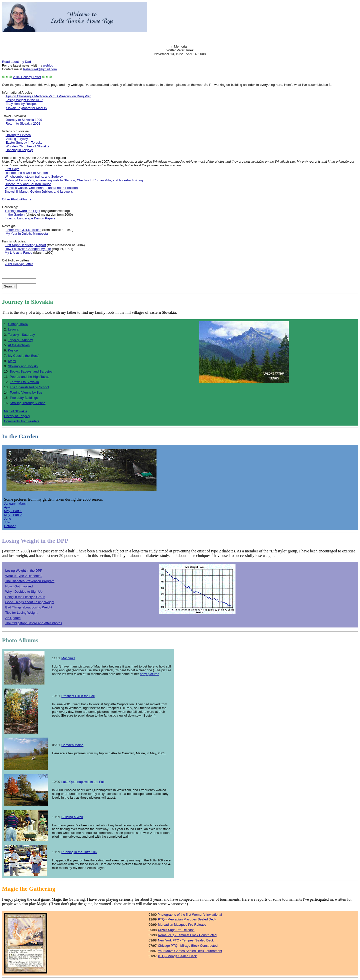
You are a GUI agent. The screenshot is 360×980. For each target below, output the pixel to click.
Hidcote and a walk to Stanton (26, 173)
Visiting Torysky (17, 139)
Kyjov (12, 361)
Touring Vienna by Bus (26, 392)
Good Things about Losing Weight (30, 602)
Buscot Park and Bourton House (28, 184)
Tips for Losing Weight (21, 613)
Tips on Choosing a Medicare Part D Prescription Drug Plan (48, 96)
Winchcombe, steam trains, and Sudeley (34, 177)
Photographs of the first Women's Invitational (190, 915)
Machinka (68, 658)
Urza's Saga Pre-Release (176, 930)
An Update (13, 618)
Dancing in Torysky (19, 150)
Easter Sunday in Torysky (24, 142)
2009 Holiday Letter (19, 264)
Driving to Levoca (18, 135)
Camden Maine (72, 745)
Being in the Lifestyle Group (25, 597)
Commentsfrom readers (22, 421)
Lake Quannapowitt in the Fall (83, 782)
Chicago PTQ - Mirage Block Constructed (188, 946)
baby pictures (149, 674)
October (10, 526)
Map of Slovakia (16, 411)
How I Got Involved (19, 586)
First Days (12, 169)
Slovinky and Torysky (23, 366)
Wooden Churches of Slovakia (27, 146)
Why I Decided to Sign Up (24, 592)
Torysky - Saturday (21, 335)
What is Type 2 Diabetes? (24, 576)
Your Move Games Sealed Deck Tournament (190, 951)
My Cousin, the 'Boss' (23, 356)
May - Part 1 (13, 511)
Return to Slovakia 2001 (23, 123)
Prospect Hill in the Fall (78, 696)
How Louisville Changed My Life (28, 249)
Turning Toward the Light (22, 211)
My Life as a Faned (19, 253)
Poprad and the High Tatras (29, 377)
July (7, 522)
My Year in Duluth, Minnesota (27, 234)
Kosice (13, 350)
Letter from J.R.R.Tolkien (23, 230)
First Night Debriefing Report (25, 245)
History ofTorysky (17, 416)
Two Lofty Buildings (24, 398)
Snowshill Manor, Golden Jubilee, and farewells (39, 192)
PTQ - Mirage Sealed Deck (177, 956)
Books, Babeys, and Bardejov (31, 371)
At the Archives (19, 345)
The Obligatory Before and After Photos (34, 623)
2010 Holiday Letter (27, 77)
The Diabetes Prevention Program (30, 581)
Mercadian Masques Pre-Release (182, 925)
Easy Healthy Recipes (21, 104)
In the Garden (15, 215)
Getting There (18, 324)
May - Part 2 (13, 515)
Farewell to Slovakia (24, 382)
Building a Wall (72, 817)
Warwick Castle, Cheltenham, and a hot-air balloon (41, 188)
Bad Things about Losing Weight (29, 607)
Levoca (13, 329)
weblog (48, 65)
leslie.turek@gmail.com (40, 69)
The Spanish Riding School (29, 387)
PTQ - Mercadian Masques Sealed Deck (187, 919)
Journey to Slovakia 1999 (24, 120)
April (7, 507)
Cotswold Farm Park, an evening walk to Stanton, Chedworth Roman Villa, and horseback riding (74, 180)
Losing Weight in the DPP (24, 100)
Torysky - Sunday (20, 340)
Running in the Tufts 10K (79, 852)
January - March (16, 504)
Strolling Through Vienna (28, 403)
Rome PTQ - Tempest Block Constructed (187, 935)
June (7, 519)
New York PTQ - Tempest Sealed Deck (186, 940)
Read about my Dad (16, 62)
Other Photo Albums (16, 199)
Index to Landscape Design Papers (30, 218)
